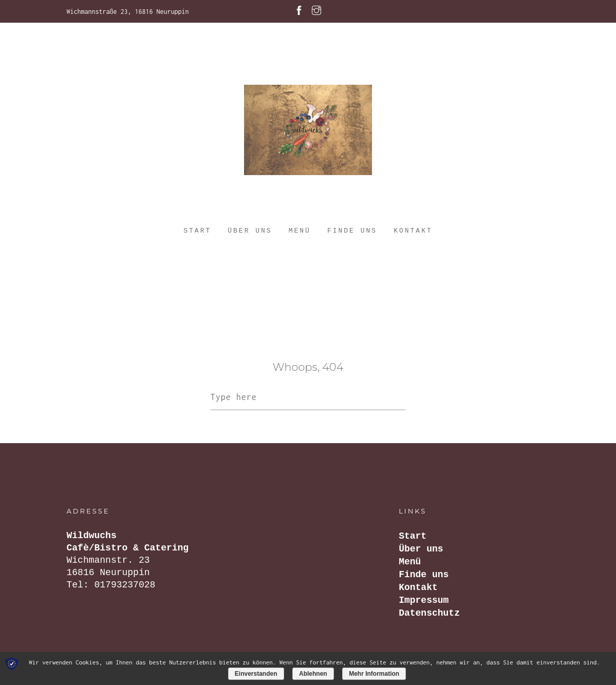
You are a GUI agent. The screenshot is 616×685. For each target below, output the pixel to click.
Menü (300, 231)
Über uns (250, 231)
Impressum (424, 600)
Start (197, 231)
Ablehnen (313, 674)
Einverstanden (256, 674)
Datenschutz (429, 613)
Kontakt (413, 231)
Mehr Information (374, 674)
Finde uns (352, 231)
